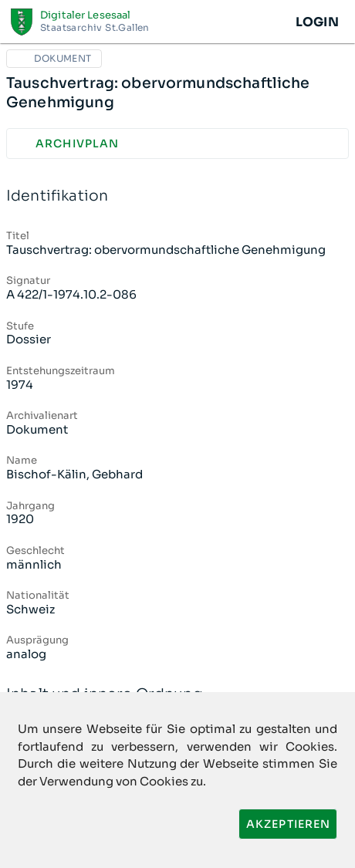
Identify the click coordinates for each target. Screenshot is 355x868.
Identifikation (177, 196)
